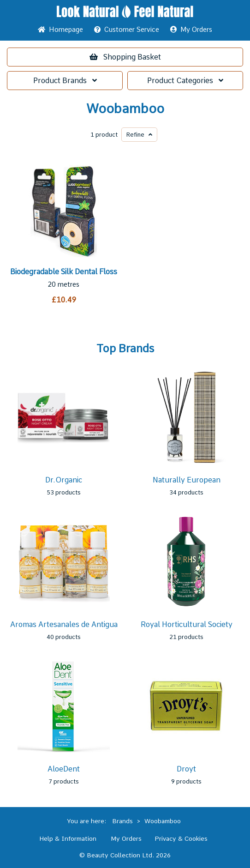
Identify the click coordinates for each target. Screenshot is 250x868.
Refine (139, 135)
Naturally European (187, 480)
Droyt (186, 769)
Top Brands (125, 349)
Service (127, 30)
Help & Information (68, 838)
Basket (125, 57)
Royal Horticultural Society (187, 624)
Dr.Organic (64, 480)
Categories (185, 81)
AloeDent (64, 769)
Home (60, 30)
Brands (65, 81)
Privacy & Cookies (181, 838)
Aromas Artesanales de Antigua (64, 624)
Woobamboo (125, 109)
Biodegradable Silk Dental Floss (64, 272)
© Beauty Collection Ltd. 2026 (125, 855)
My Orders (191, 30)
